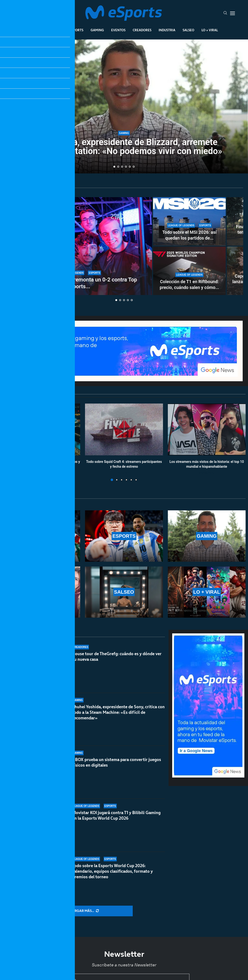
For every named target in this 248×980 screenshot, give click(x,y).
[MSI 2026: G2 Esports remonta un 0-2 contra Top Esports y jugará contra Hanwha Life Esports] (79, 246)
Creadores (142, 30)
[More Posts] (84, 911)
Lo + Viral (210, 30)
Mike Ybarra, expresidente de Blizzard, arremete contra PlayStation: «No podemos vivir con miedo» (124, 147)
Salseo (188, 30)
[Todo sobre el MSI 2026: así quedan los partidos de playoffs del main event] (189, 221)
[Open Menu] (232, 13)
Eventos (118, 30)
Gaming (97, 30)
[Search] (225, 13)
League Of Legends (46, 30)
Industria (167, 30)
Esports (76, 30)
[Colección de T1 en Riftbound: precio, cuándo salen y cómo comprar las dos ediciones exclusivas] (189, 271)
